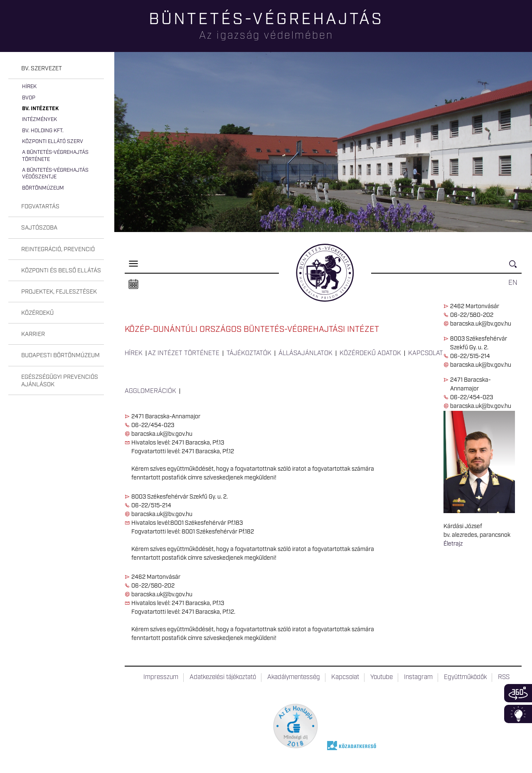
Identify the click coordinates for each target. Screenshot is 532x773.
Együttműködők (465, 677)
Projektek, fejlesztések (59, 292)
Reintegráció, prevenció (58, 249)
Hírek (29, 87)
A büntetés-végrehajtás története (55, 156)
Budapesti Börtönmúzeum (60, 356)
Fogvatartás (40, 207)
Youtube (382, 677)
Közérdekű (37, 313)
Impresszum (161, 677)
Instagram (418, 677)
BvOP (29, 98)
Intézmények (39, 120)
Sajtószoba (39, 228)
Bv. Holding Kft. (43, 131)
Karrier (33, 334)
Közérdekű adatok (370, 353)
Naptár (133, 284)
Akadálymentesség (294, 677)
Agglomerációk (150, 391)
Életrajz (453, 544)
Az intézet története (184, 353)
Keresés (515, 268)
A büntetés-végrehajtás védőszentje (55, 174)
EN (513, 283)
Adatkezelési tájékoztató (223, 677)
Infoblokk (518, 714)
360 (518, 693)
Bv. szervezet (42, 69)
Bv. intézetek (40, 109)
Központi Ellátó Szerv (53, 142)
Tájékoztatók (249, 353)
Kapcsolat (426, 353)
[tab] (56, 69)
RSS (504, 677)
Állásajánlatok (305, 353)
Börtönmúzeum (43, 188)
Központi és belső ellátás (61, 271)
